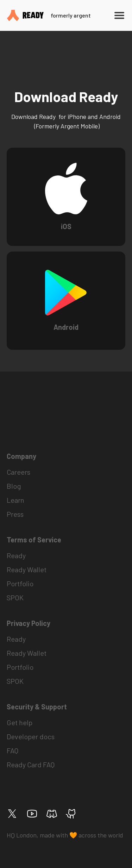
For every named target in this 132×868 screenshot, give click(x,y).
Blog (14, 486)
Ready (16, 555)
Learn (15, 500)
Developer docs (31, 736)
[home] (53, 15)
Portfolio (20, 583)
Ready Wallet (27, 569)
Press (15, 514)
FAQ (12, 750)
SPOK (15, 597)
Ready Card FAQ (31, 764)
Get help (20, 722)
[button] (118, 15)
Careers (18, 472)
